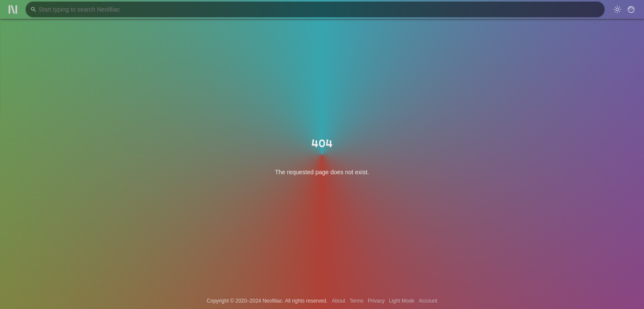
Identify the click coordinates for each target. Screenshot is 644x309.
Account (428, 301)
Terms (357, 301)
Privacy (376, 301)
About (339, 301)
